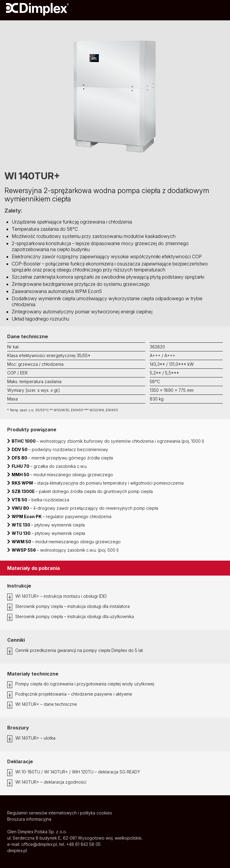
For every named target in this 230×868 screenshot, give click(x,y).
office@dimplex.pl (39, 844)
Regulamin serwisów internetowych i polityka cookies (60, 813)
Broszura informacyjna (29, 819)
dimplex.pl (17, 850)
